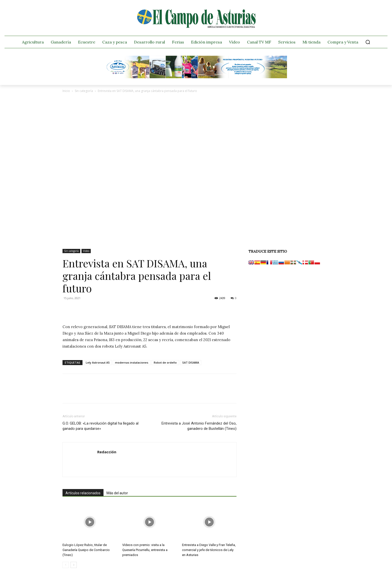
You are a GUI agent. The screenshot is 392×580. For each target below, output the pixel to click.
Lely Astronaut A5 (98, 362)
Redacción (107, 452)
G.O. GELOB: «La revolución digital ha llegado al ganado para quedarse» (100, 426)
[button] (368, 42)
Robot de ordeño (165, 362)
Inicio (66, 91)
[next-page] (74, 565)
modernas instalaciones (132, 362)
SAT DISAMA (191, 362)
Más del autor (117, 493)
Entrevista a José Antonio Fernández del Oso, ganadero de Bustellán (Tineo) (199, 426)
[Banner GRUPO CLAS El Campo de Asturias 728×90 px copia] (196, 77)
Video (86, 251)
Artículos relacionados (83, 493)
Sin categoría (84, 91)
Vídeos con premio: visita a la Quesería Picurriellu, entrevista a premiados (145, 550)
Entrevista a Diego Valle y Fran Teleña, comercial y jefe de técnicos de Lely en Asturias (209, 550)
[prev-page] (66, 565)
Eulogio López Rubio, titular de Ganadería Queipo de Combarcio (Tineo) (86, 550)
